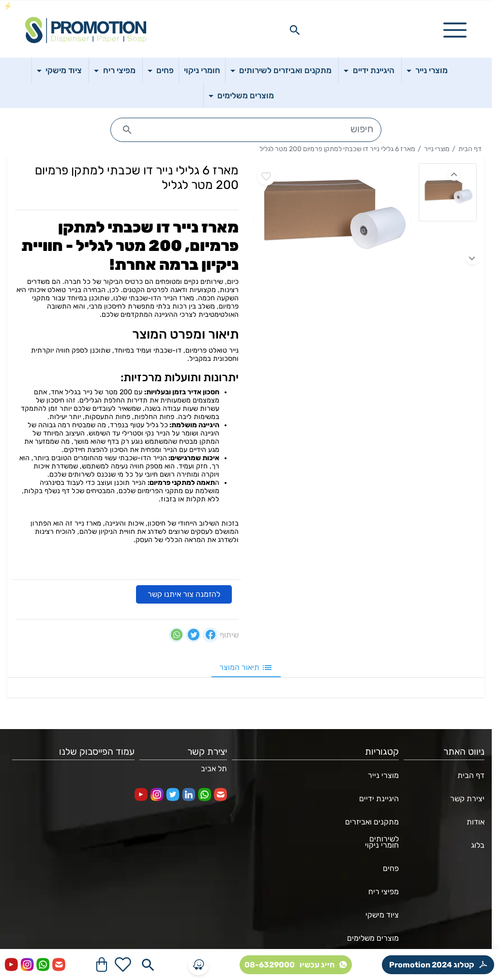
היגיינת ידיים (379, 799)
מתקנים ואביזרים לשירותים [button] (284, 70)
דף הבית (470, 149)
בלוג (478, 845)
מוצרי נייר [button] (431, 70)
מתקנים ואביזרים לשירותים (372, 825)
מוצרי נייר (437, 149)
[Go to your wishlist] (123, 964)
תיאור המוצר (246, 668)
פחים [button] (164, 70)
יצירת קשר (467, 799)
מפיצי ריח (384, 892)
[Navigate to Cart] (102, 964)
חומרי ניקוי (382, 845)
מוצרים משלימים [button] (245, 95)
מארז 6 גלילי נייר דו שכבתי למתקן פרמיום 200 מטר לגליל (337, 149)
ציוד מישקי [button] (63, 70)
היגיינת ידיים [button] (373, 70)
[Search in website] (295, 30)
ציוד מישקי (382, 915)
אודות (476, 822)
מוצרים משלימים (373, 938)
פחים (391, 868)
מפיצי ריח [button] (118, 70)
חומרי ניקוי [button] (202, 70)
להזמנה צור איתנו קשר (184, 594)
